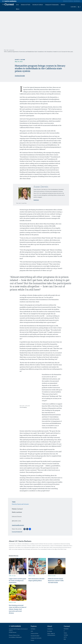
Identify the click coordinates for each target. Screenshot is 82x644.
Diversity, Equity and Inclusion (20, 504)
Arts (17, 5)
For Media (50, 631)
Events (63, 5)
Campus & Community (52, 5)
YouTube (66, 635)
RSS (65, 639)
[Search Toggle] (79, 7)
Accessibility (12, 637)
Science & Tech (26, 5)
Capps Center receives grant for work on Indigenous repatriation (17, 581)
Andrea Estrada (20, 76)
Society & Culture (38, 5)
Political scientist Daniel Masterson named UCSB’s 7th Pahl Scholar (56, 581)
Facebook (66, 629)
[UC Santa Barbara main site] (9, 1)
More (18, 9)
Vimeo (65, 633)
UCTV (65, 637)
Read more (36, 200)
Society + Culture (20, 60)
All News (33, 629)
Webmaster (19, 637)
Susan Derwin (41, 187)
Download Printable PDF (17, 532)
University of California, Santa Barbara (72, 1)
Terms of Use (16, 635)
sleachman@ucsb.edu (18, 525)
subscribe (73, 7)
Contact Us (50, 629)
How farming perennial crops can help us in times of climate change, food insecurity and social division (18, 609)
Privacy (11, 635)
